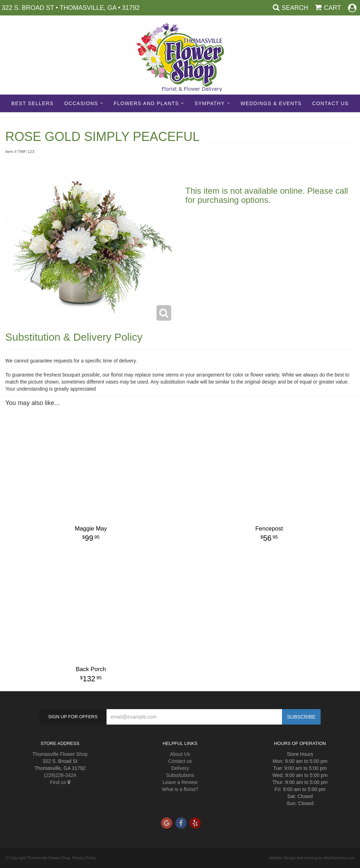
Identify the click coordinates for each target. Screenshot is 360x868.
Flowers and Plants (146, 103)
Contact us (180, 761)
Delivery (180, 768)
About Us (180, 754)
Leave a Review (180, 782)
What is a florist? (180, 789)
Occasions (81, 103)
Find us (60, 782)
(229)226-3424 (60, 775)
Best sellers (32, 103)
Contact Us (330, 103)
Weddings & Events (271, 103)
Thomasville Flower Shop (60, 754)
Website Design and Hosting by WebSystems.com (312, 858)
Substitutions (180, 775)
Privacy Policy (84, 858)
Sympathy (210, 103)
